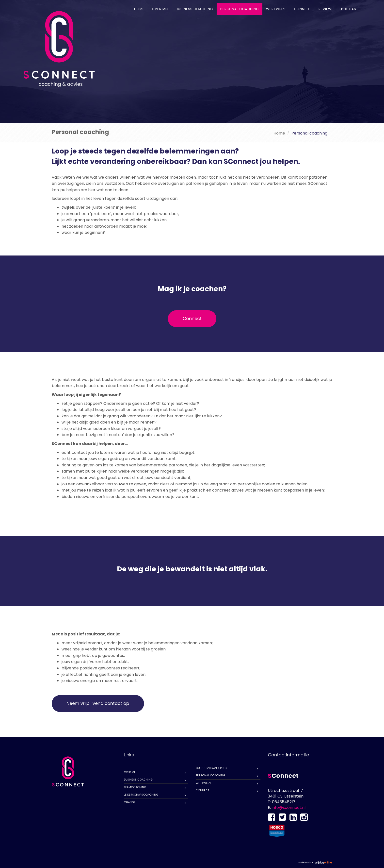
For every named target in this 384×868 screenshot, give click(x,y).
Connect (303, 9)
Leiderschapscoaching (141, 795)
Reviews (326, 9)
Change (130, 802)
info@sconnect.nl (289, 808)
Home (139, 9)
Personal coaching (240, 9)
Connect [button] (192, 318)
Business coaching (194, 9)
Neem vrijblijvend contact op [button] (98, 703)
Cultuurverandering (211, 768)
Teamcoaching (135, 787)
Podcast (350, 9)
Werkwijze (276, 9)
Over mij (160, 9)
